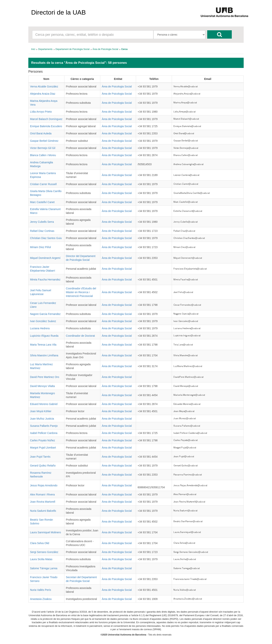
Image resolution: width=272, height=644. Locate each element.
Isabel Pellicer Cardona (44, 433)
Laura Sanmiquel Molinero (45, 532)
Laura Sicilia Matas (41, 559)
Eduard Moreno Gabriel (44, 404)
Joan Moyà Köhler (41, 411)
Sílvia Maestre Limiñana (44, 355)
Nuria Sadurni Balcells (43, 511)
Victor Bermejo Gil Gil (43, 148)
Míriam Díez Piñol (40, 247)
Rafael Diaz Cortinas (42, 231)
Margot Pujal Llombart (43, 448)
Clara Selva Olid (40, 543)
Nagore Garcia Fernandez (45, 314)
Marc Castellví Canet (42, 202)
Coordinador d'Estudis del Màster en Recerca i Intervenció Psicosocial (81, 292)
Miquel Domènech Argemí (45, 258)
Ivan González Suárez (43, 321)
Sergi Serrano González (44, 552)
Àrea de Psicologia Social (117, 86)
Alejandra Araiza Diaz (43, 94)
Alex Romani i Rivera (42, 494)
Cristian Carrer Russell (43, 184)
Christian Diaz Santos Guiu (46, 238)
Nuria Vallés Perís (41, 590)
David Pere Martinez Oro (45, 377)
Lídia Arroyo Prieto (41, 112)
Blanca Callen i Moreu (43, 155)
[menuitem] (33, 49)
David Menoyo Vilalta (42, 386)
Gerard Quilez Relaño (43, 466)
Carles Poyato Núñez (42, 440)
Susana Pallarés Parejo (44, 426)
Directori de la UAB (58, 12)
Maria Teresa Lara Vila (43, 345)
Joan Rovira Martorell (43, 502)
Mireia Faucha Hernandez (45, 280)
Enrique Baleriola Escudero (46, 126)
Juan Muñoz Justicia (42, 419)
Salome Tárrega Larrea (44, 568)
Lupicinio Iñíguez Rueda (44, 336)
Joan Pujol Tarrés (40, 457)
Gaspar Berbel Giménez (44, 141)
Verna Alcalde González (44, 86)
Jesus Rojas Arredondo (44, 485)
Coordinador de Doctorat (80, 336)
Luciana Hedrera (40, 328)
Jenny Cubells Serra (42, 222)
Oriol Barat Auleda (41, 133)
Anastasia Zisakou (41, 599)
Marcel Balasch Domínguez (46, 119)
